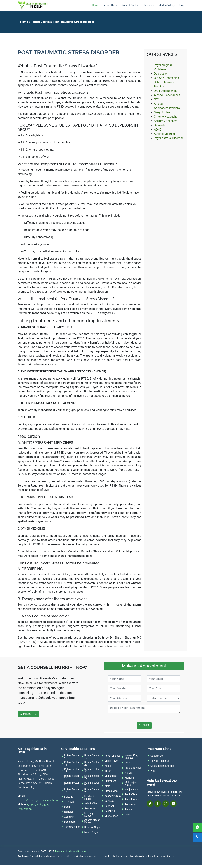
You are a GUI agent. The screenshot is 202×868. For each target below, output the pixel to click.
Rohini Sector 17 (72, 791)
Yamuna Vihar (72, 827)
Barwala (109, 801)
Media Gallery (167, 5)
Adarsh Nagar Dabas (92, 821)
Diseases (149, 5)
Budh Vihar (131, 795)
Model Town (111, 761)
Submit (144, 725)
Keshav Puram (113, 796)
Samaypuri (90, 808)
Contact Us (28, 714)
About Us (109, 5)
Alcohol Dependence (167, 95)
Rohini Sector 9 (72, 757)
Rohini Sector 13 (72, 770)
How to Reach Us (160, 761)
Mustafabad (111, 816)
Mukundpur (111, 776)
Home (96, 5)
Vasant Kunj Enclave (131, 757)
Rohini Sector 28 (92, 791)
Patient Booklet (131, 5)
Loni (127, 815)
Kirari (107, 786)
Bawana (69, 797)
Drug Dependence (165, 91)
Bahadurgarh (132, 800)
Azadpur (69, 817)
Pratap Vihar (111, 791)
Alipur (108, 766)
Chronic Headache (166, 117)
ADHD (158, 130)
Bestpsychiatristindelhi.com (70, 852)
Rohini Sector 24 (92, 770)
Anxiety (159, 104)
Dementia (160, 125)
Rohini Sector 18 (92, 757)
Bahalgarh (70, 822)
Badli (67, 807)
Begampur (131, 805)
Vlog (153, 771)
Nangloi (69, 812)
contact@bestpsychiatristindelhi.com (39, 800)
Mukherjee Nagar (131, 784)
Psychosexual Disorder (168, 138)
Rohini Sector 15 (72, 777)
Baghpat (109, 806)
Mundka (129, 778)
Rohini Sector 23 (92, 763)
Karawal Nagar (93, 827)
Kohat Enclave (112, 756)
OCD (157, 99)
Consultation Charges (162, 766)
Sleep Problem (163, 112)
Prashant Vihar (133, 768)
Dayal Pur (110, 811)
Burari (108, 771)
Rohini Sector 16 (72, 784)
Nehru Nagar (92, 832)
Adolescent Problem (167, 108)
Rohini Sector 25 (92, 784)
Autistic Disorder (165, 134)
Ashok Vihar (91, 803)
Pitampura (110, 781)
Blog (181, 5)
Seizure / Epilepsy (165, 121)
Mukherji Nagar (89, 798)
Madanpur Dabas (90, 814)
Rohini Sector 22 (92, 777)
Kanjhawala (131, 789)
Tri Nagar (69, 802)
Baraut (129, 810)
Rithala (129, 763)
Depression (161, 74)
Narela (129, 773)
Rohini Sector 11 (72, 763)
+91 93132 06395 (36, 805)
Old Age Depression (166, 78)
